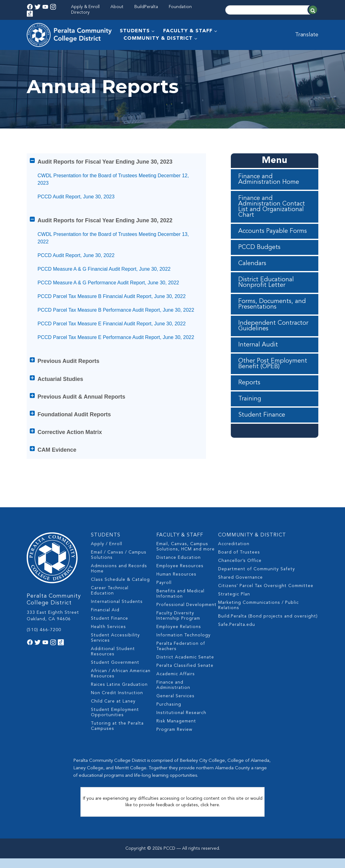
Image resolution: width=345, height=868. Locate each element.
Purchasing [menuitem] (169, 718)
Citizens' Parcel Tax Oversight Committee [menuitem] (266, 599)
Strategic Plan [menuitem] (234, 608)
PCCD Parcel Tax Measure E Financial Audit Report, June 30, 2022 (112, 339)
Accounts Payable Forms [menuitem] (273, 247)
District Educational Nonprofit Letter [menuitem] (266, 298)
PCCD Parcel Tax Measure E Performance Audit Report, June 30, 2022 (116, 353)
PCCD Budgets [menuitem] (259, 263)
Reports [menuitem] (249, 398)
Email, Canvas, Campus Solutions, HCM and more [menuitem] (186, 560)
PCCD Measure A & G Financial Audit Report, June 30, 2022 (104, 285)
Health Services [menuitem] (108, 640)
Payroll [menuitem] (164, 596)
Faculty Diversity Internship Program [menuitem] (178, 629)
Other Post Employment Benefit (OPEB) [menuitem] (273, 379)
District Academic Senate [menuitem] (185, 671)
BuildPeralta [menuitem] (146, 7)
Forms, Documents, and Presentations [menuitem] (272, 320)
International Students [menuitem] (117, 615)
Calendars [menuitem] (252, 279)
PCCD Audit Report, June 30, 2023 (76, 212)
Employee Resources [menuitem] (180, 580)
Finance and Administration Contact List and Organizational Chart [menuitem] (272, 222)
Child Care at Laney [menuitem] (113, 715)
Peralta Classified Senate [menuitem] (185, 679)
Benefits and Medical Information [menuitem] (180, 607)
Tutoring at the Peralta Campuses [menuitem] (117, 740)
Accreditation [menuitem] (234, 558)
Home (33, 57)
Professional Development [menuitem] (186, 618)
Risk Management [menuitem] (176, 735)
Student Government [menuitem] (115, 676)
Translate (307, 35)
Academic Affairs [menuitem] (176, 688)
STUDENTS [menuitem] (135, 31)
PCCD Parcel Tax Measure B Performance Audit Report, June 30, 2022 (116, 325)
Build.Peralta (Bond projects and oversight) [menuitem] (268, 630)
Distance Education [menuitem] (179, 571)
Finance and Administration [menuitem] (173, 699)
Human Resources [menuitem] (176, 588)
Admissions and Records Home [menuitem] (119, 582)
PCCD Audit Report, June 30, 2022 (76, 271)
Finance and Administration (80, 57)
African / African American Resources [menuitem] (121, 687)
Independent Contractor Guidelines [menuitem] (273, 341)
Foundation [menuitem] (180, 7)
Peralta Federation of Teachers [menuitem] (181, 660)
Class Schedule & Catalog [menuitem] (120, 593)
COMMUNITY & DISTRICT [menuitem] (158, 38)
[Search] (272, 10)
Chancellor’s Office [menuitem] (240, 574)
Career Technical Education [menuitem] (110, 604)
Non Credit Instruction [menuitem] (117, 707)
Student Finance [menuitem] (262, 431)
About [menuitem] (117, 7)
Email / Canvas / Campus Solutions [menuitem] (119, 569)
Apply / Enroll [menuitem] (107, 558)
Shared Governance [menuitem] (240, 591)
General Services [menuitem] (175, 710)
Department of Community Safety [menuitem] (257, 583)
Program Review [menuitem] (174, 743)
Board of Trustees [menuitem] (239, 566)
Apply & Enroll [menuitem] (85, 7)
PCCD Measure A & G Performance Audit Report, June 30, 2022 (108, 298)
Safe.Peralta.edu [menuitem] (237, 638)
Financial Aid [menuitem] (105, 624)
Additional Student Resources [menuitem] (113, 665)
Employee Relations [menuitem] (179, 640)
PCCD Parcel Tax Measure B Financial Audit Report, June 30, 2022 (112, 312)
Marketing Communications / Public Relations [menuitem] (258, 619)
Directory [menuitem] (80, 12)
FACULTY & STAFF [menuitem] (188, 31)
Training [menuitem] (250, 414)
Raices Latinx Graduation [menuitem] (119, 698)
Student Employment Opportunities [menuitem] (115, 726)
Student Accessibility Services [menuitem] (115, 651)
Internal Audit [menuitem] (258, 360)
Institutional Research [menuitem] (181, 726)
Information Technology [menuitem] (184, 649)
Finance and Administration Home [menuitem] (269, 195)
